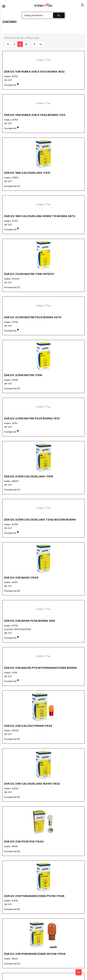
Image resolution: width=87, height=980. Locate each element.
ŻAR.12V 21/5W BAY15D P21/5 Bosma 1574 (32, 418)
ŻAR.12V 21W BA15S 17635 (21, 578)
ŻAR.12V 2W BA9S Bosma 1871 (24, 941)
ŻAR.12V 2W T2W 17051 (19, 972)
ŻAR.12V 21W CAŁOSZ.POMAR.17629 (28, 699)
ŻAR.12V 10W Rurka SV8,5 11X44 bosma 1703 (35, 115)
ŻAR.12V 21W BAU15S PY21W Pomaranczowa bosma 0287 (40, 669)
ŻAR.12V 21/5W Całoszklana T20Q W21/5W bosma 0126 (40, 521)
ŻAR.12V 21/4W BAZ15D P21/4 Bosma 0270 (33, 317)
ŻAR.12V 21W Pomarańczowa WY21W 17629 (35, 822)
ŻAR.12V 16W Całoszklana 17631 (27, 173)
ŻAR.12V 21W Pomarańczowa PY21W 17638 (34, 790)
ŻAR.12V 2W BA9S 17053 (20, 909)
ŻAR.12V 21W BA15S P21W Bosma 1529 (30, 621)
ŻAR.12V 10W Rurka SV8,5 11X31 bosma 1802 (34, 72)
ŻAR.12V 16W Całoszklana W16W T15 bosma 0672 (40, 216)
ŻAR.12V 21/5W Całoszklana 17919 (29, 476)
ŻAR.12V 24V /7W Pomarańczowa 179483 (33, 881)
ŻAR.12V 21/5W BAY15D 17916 (23, 375)
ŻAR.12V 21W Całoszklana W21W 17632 (32, 731)
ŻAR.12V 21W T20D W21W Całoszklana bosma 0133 (41, 850)
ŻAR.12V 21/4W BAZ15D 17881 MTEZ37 (29, 274)
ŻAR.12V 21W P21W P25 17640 (24, 762)
